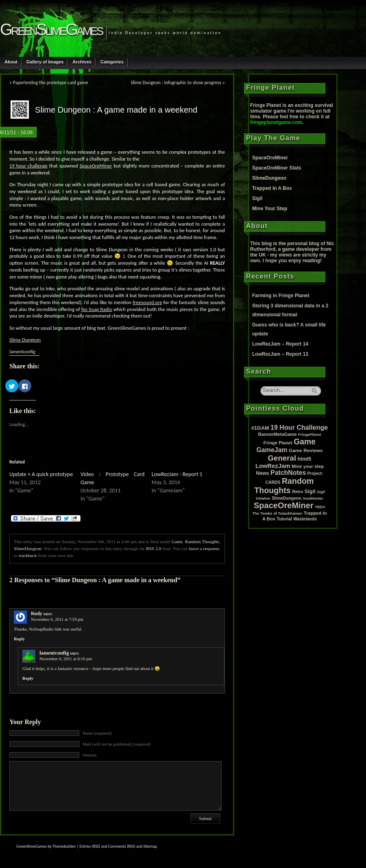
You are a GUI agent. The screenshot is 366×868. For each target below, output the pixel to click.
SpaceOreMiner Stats (277, 168)
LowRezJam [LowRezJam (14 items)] (273, 466)
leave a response (204, 548)
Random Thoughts (202, 542)
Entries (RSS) (90, 846)
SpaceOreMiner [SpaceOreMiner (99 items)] (284, 505)
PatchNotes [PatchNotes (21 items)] (288, 473)
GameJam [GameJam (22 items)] (272, 450)
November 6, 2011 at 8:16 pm (66, 659)
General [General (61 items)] (282, 458)
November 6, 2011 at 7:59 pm (57, 619)
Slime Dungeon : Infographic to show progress (176, 83)
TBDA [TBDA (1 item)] (320, 507)
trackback (28, 555)
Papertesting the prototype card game (51, 83)
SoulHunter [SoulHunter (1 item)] (313, 498)
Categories (112, 62)
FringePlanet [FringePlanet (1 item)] (310, 435)
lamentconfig (22, 352)
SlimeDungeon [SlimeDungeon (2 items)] (286, 498)
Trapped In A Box (272, 188)
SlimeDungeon (28, 548)
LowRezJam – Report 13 (280, 354)
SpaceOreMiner (270, 158)
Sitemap (150, 846)
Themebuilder (64, 846)
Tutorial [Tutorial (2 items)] (284, 519)
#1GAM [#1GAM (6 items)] (260, 428)
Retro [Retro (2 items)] (297, 492)
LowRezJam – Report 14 (280, 344)
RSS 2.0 (154, 548)
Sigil (257, 198)
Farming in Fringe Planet (281, 296)
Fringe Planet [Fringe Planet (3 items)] (278, 443)
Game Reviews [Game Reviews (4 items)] (306, 450)
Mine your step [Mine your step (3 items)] (308, 466)
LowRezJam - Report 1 (177, 474)
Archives (82, 62)
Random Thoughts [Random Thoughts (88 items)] (284, 486)
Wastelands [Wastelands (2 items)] (305, 519)
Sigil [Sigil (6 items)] (310, 491)
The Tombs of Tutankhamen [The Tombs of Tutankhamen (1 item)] (278, 513)
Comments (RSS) (122, 846)
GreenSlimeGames (51, 29)
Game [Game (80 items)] (305, 442)
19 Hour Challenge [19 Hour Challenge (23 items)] (299, 427)
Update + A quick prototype (41, 474)
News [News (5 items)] (263, 473)
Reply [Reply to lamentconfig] (28, 678)
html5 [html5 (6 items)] (304, 459)
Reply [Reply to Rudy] (19, 639)
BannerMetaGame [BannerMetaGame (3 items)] (277, 434)
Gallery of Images (45, 62)
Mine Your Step (270, 209)
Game (177, 542)
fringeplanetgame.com (276, 122)
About (11, 62)
